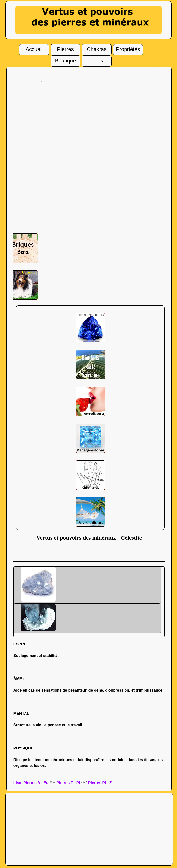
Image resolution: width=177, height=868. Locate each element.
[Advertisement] (22, 159)
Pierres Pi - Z (100, 783)
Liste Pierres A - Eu (31, 783)
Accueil (34, 49)
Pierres (65, 49)
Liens (97, 60)
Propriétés (128, 49)
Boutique (66, 60)
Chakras (97, 49)
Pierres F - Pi (68, 783)
